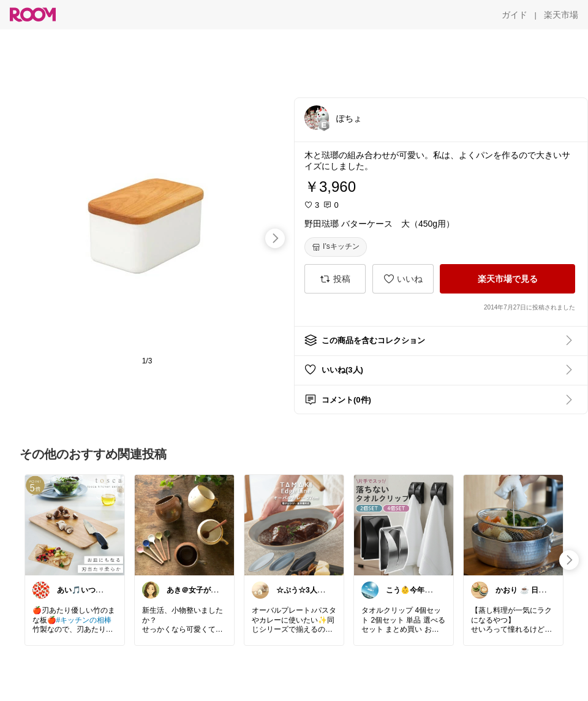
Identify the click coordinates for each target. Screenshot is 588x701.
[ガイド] (514, 15)
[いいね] (403, 279)
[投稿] (335, 279)
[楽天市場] (561, 15)
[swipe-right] (275, 238)
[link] (75, 525)
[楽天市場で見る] (507, 279)
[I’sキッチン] (336, 247)
